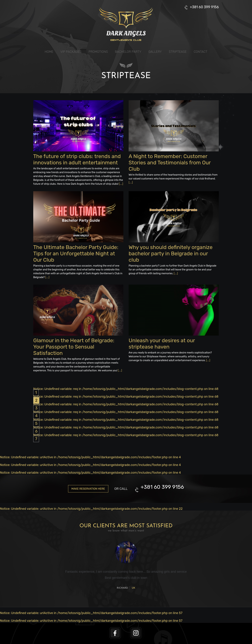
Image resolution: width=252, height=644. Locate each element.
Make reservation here (88, 489)
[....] (121, 184)
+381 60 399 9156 (204, 7)
